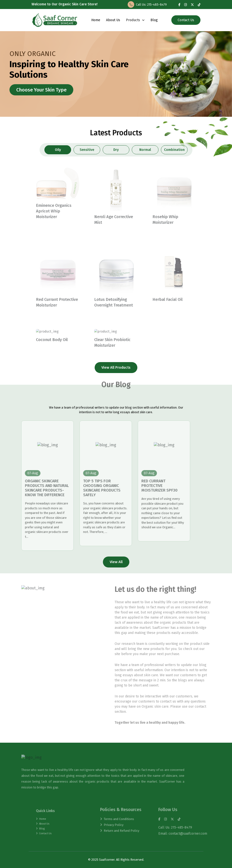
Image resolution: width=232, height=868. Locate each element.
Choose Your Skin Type (41, 90)
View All (116, 562)
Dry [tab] (116, 150)
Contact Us (186, 20)
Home (96, 20)
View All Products (116, 367)
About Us (113, 20)
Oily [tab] (58, 150)
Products (135, 20)
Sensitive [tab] (87, 150)
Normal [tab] (145, 150)
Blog (154, 20)
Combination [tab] (174, 150)
